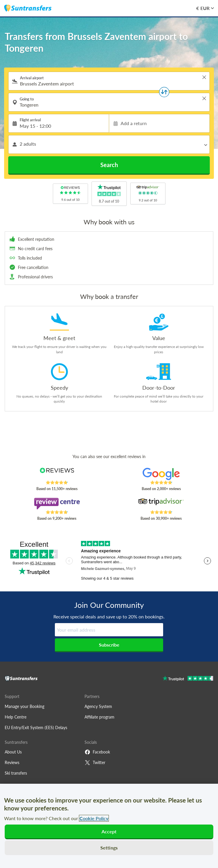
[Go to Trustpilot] (188, 679)
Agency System (98, 706)
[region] (109, 826)
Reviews (12, 762)
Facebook (97, 752)
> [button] (204, 77)
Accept (109, 831)
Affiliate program (99, 717)
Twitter (95, 763)
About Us (13, 752)
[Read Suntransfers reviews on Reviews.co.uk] (57, 474)
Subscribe (109, 645)
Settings (109, 848)
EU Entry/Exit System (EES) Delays (36, 727)
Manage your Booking (24, 706)
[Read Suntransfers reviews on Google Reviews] (161, 474)
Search (109, 165)
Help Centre (16, 717)
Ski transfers (16, 773)
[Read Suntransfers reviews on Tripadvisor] (161, 504)
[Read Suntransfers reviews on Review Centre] (57, 504)
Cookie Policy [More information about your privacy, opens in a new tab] (94, 818)
